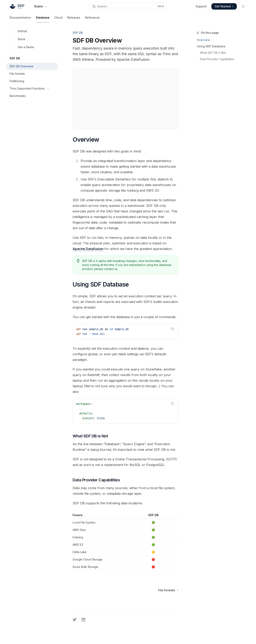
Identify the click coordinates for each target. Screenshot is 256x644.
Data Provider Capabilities (217, 59)
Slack (17, 39)
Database (43, 19)
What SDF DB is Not (213, 53)
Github (18, 31)
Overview (203, 40)
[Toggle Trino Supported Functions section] (32, 89)
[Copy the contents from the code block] (172, 329)
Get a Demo (22, 47)
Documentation (20, 19)
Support (201, 6)
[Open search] (128, 6)
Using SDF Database (211, 46)
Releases (74, 19)
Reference (92, 19)
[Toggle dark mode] (243, 6)
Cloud (58, 19)
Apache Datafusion (88, 249)
